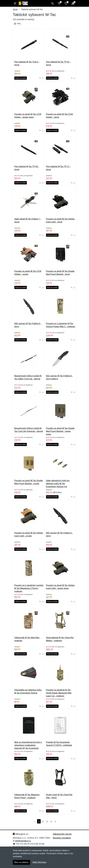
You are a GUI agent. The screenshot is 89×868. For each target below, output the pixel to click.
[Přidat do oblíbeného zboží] (40, 78)
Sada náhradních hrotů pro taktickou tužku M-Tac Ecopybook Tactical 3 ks (58, 484)
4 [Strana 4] (51, 821)
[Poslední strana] (55, 821)
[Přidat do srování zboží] (43, 78)
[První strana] (34, 821)
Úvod (15, 9)
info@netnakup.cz (23, 841)
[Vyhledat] (52, 3)
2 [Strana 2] (43, 821)
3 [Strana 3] (47, 821)
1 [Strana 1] (39, 821)
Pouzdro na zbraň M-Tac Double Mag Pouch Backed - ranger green (60, 431)
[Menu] (15, 3)
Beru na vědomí (21, 862)
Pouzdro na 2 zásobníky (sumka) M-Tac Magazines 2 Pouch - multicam (29, 588)
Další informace (39, 862)
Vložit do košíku (21, 78)
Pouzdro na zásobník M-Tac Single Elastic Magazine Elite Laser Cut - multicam (59, 693)
